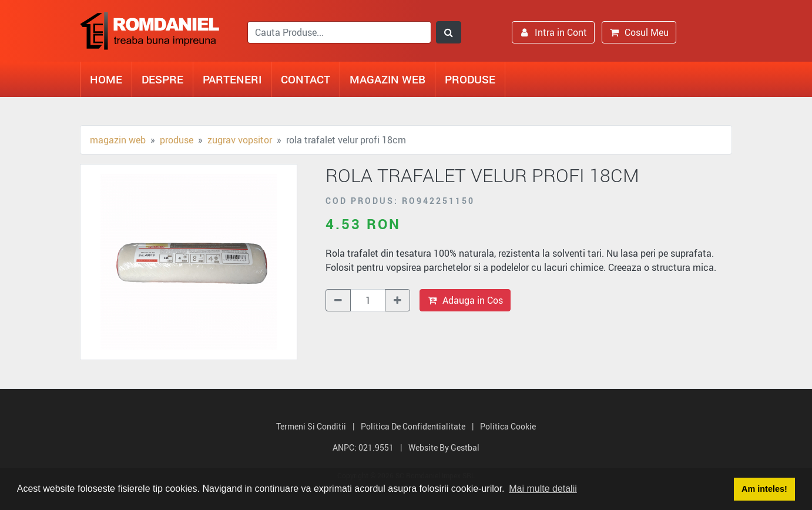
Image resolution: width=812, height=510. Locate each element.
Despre (162, 79)
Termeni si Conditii (311, 426)
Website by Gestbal (444, 447)
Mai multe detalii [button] (543, 489)
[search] (339, 32)
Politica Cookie (508, 426)
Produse (470, 79)
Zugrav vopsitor (240, 140)
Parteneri (232, 79)
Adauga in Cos (465, 300)
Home (106, 79)
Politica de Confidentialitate (413, 426)
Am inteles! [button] (764, 489)
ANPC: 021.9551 (363, 447)
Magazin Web (387, 79)
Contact (306, 79)
